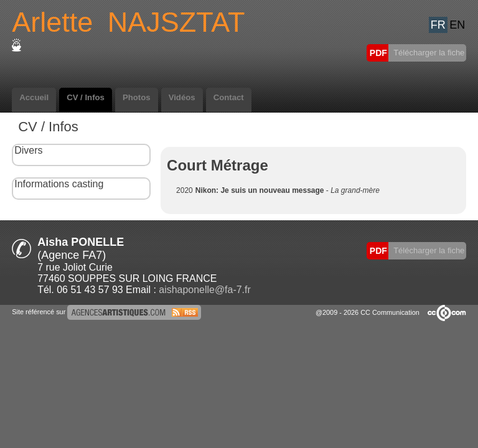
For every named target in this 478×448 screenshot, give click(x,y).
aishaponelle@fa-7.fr (204, 290)
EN (457, 25)
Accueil (34, 97)
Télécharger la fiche (428, 53)
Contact (229, 97)
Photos (137, 97)
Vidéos (182, 97)
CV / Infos (86, 97)
